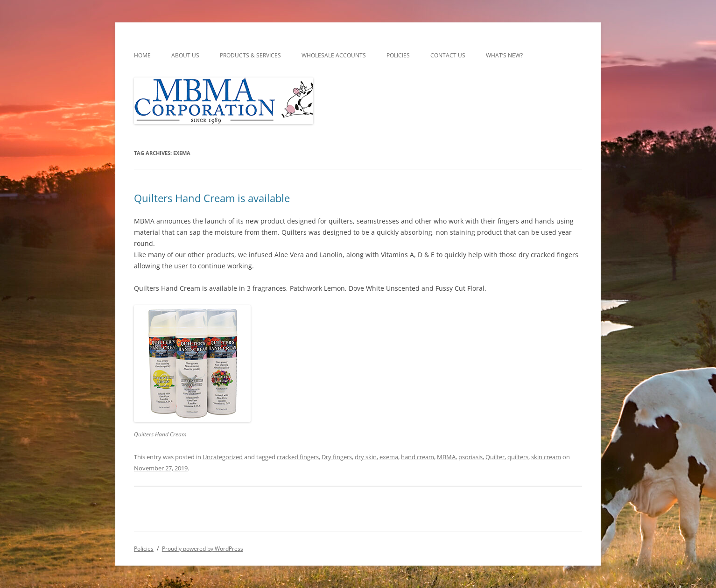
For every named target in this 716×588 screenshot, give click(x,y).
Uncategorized (223, 457)
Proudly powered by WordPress (203, 549)
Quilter (495, 457)
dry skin (366, 457)
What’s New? (504, 55)
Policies (398, 55)
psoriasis (470, 457)
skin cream (546, 457)
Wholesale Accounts (334, 55)
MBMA (446, 457)
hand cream (418, 457)
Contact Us (448, 55)
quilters (518, 457)
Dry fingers (337, 457)
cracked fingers (298, 457)
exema (389, 457)
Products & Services (250, 55)
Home (142, 55)
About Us (185, 55)
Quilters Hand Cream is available (212, 198)
